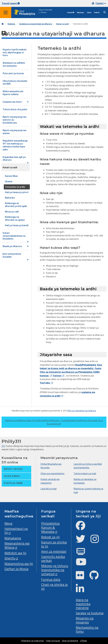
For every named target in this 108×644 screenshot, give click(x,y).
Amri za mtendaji (54, 551)
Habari (97, 13)
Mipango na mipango (85, 620)
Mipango (81, 13)
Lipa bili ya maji (49, 489)
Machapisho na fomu (87, 629)
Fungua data (51, 579)
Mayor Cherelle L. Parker (45, 11)
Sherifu (10, 558)
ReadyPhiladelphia (86, 365)
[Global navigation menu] (6, 12)
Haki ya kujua (53, 641)
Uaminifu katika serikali (53, 559)
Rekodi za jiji (50, 537)
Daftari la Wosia (16, 569)
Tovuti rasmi (11, 3)
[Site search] (105, 12)
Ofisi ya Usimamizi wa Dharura (82, 411)
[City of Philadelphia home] (26, 13)
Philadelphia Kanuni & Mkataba (50, 527)
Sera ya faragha (70, 641)
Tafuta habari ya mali (85, 474)
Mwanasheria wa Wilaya (17, 545)
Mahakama (13, 538)
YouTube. (45, 383)
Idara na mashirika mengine (83, 604)
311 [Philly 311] (3, 446)
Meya (8, 523)
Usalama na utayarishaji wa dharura (36, 24)
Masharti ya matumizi (33, 641)
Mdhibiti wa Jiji (15, 553)
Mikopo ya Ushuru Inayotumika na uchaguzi (55, 570)
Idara (89, 13)
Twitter (57, 376)
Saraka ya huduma (90, 613)
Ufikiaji (83, 641)
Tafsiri (101, 3)
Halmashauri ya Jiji (16, 531)
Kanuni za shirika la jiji (54, 544)
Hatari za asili (62, 24)
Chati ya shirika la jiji (54, 587)
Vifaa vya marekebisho (52, 474)
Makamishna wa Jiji (19, 564)
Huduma (71, 13)
